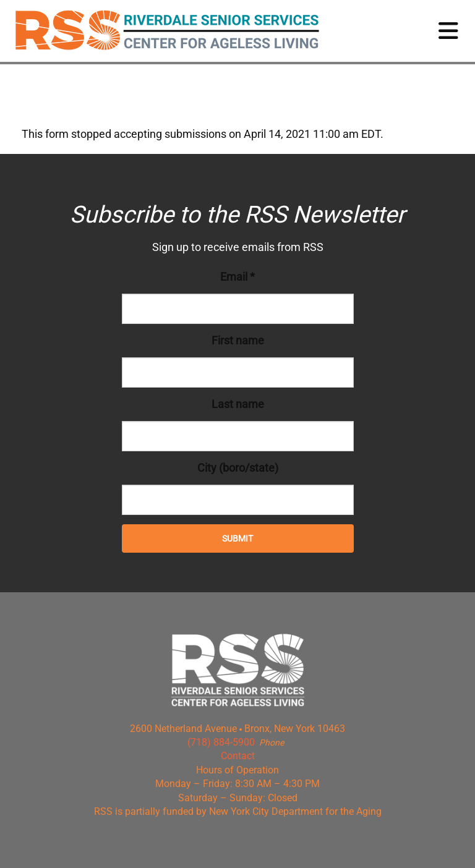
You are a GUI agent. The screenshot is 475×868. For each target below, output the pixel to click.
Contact (238, 756)
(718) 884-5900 (221, 742)
